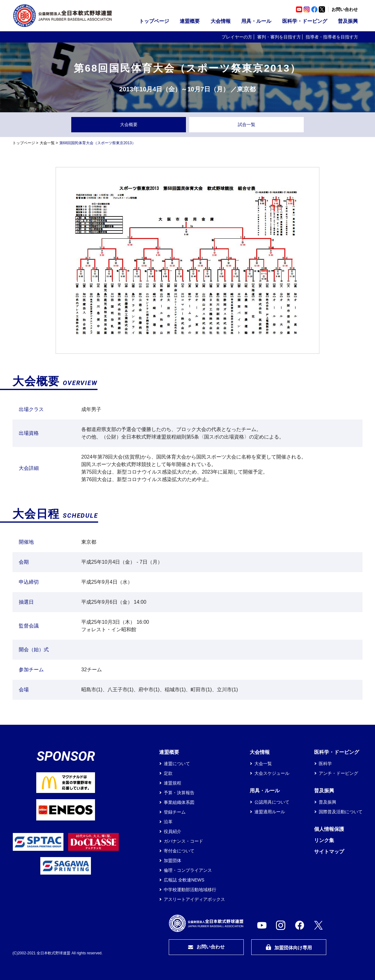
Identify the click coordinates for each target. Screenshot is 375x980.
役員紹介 (172, 831)
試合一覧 (247, 124)
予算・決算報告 (179, 793)
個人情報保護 (329, 829)
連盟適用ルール (270, 812)
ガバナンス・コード (183, 841)
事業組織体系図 (179, 802)
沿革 (168, 822)
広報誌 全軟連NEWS (184, 880)
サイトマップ (329, 852)
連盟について (177, 764)
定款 (168, 773)
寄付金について (179, 851)
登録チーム (175, 812)
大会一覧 (47, 143)
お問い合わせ (345, 9)
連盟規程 (172, 783)
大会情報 (221, 21)
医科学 (325, 764)
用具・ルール (256, 21)
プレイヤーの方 (237, 37)
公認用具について (272, 802)
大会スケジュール (272, 773)
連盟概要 (190, 21)
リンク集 (324, 840)
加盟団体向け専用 (289, 947)
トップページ (154, 21)
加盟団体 (172, 861)
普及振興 (348, 21)
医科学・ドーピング (305, 21)
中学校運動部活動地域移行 (190, 890)
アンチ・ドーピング (338, 773)
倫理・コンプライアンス (188, 870)
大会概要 (129, 124)
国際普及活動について (341, 812)
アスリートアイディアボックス (194, 899)
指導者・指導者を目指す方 (332, 37)
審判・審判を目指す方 (279, 37)
